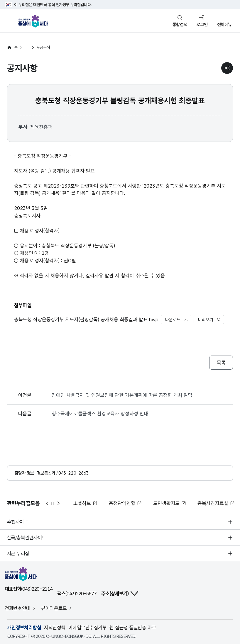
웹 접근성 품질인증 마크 (133, 628)
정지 (53, 503)
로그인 (202, 25)
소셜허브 (82, 503)
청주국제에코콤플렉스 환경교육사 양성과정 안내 (100, 414)
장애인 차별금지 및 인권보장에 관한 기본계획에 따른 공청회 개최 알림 (122, 395)
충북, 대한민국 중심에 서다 (35, 21)
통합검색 (180, 25)
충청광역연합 (122, 503)
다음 (59, 503)
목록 (221, 363)
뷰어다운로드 (54, 608)
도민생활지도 (166, 503)
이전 (47, 503)
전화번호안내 (18, 608)
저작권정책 (55, 628)
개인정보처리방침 (24, 628)
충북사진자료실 (213, 503)
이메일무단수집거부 (87, 628)
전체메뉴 (224, 25)
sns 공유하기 (227, 68)
